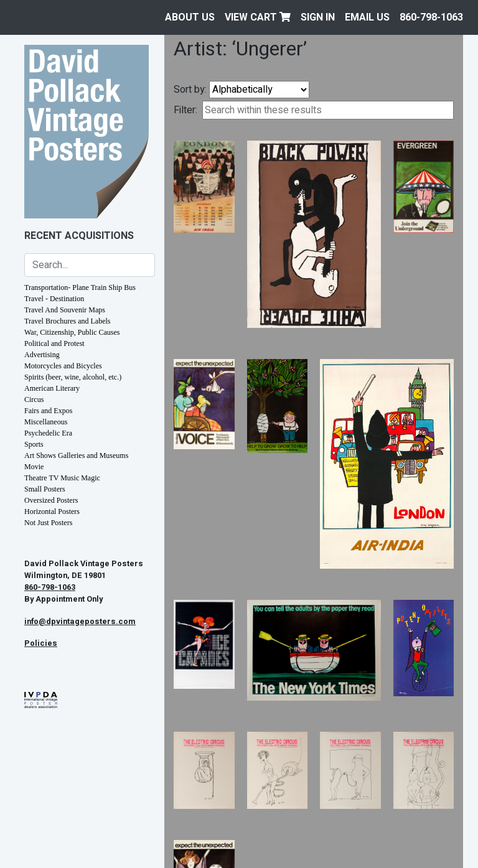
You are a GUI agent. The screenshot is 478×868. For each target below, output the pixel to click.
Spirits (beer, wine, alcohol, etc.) (73, 377)
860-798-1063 (431, 17)
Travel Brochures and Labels (68, 321)
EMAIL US (367, 17)
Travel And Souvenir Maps (65, 310)
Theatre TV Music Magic (62, 478)
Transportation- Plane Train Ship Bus (80, 287)
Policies (41, 643)
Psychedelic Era (48, 433)
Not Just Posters (48, 523)
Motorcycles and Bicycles (63, 366)
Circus (34, 399)
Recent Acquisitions (79, 236)
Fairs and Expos (48, 411)
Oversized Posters (51, 500)
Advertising (42, 355)
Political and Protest (54, 343)
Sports (34, 444)
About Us (190, 17)
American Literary (52, 388)
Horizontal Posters (52, 511)
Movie (34, 467)
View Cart (258, 17)
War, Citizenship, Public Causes (72, 332)
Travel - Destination (54, 299)
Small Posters (45, 489)
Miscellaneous (46, 422)
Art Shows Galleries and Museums (76, 455)
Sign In (318, 17)
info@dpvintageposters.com (80, 622)
